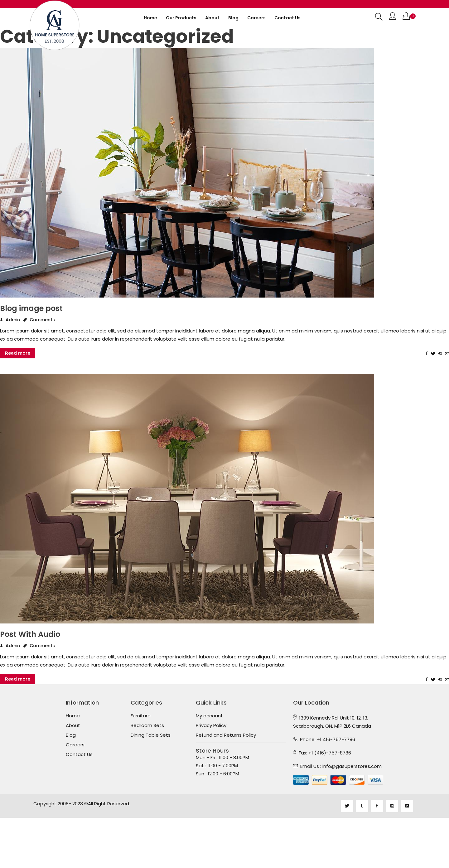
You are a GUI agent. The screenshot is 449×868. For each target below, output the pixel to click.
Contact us (287, 18)
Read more (18, 353)
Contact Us (79, 754)
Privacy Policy (211, 725)
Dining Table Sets (151, 735)
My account (209, 716)
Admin (10, 320)
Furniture (141, 716)
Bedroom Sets (147, 725)
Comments (39, 320)
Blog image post (31, 308)
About (212, 18)
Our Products (181, 18)
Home (150, 18)
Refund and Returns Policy (226, 735)
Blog (233, 18)
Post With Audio (30, 634)
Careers (256, 18)
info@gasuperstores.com (352, 766)
